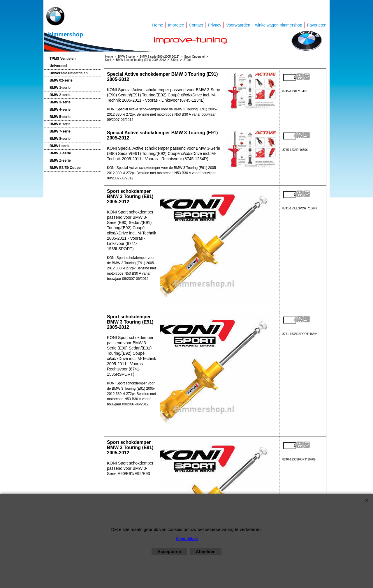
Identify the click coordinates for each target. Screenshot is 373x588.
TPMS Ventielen (63, 59)
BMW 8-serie (60, 139)
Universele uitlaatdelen (69, 73)
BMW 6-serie (60, 124)
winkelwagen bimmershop (279, 25)
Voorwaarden (238, 25)
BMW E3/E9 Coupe (65, 168)
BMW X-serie (60, 153)
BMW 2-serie (60, 95)
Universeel (58, 66)
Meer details (187, 538)
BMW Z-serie (60, 160)
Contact (196, 25)
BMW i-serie (60, 146)
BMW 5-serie (60, 117)
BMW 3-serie (60, 102)
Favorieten (317, 25)
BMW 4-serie (60, 110)
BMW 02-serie (61, 80)
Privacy (214, 25)
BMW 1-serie (60, 88)
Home (158, 25)
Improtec (176, 25)
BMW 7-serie (60, 131)
